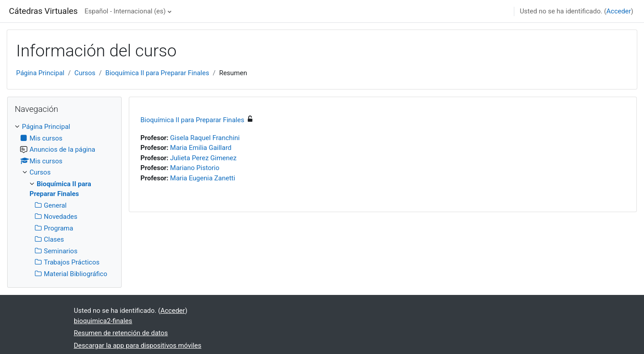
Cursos (85, 73)
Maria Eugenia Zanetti (203, 178)
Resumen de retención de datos (121, 333)
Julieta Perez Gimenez (203, 158)
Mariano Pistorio (195, 168)
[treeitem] (64, 200)
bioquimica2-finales (103, 321)
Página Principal (40, 73)
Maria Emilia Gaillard (201, 148)
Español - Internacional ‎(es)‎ (125, 11)
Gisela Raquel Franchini (205, 138)
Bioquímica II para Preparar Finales (157, 73)
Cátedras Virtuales (43, 11)
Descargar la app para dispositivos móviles (138, 345)
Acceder (619, 11)
